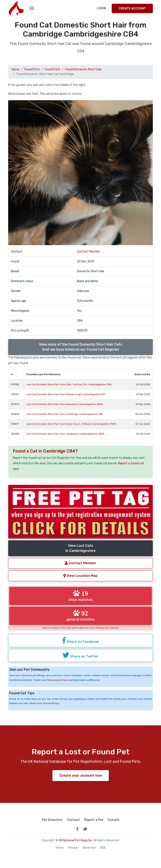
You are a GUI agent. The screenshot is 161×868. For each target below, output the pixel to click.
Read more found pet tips (44, 703)
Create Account (132, 9)
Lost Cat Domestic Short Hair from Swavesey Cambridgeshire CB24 (65, 404)
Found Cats (52, 69)
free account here (57, 680)
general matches (81, 615)
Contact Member (88, 252)
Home (16, 69)
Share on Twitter (80, 655)
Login (101, 8)
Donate (114, 820)
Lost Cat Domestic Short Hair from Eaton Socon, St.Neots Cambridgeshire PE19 (71, 424)
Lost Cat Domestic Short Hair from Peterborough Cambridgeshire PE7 (66, 394)
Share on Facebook (80, 640)
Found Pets (32, 69)
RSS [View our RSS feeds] (103, 848)
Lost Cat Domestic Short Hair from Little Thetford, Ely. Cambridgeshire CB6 (69, 385)
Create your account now (81, 775)
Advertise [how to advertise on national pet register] (89, 848)
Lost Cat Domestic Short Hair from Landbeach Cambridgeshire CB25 (65, 434)
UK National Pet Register (75, 840)
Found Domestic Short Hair (83, 69)
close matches (80, 596)
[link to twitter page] (85, 829)
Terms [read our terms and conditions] (60, 848)
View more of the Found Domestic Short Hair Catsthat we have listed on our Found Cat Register (81, 347)
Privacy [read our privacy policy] (73, 848)
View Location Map (80, 576)
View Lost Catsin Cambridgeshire (80, 548)
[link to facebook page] (77, 829)
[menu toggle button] (32, 8)
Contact (73, 820)
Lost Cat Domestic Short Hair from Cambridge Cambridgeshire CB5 (65, 414)
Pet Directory (52, 820)
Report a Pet (94, 820)
